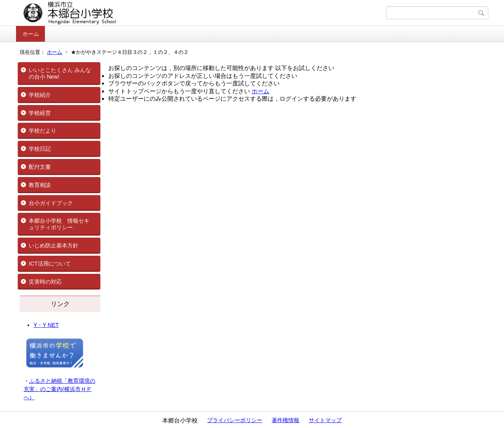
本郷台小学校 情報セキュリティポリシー (59, 224)
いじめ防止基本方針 (54, 245)
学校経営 (40, 113)
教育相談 (40, 185)
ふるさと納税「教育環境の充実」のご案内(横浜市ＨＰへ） (59, 389)
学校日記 (40, 149)
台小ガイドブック (51, 203)
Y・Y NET (46, 325)
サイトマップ (325, 420)
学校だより (43, 131)
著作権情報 (285, 420)
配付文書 (40, 167)
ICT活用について (50, 264)
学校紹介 (40, 95)
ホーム (31, 34)
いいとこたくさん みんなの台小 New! (60, 73)
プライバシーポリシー (235, 420)
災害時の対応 (45, 282)
